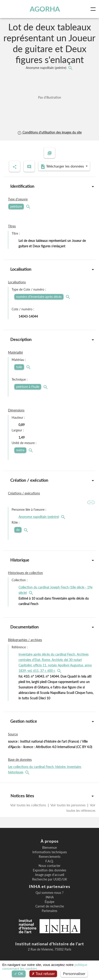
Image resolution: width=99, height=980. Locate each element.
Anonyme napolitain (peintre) (47, 68)
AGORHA (45, 9)
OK (19, 974)
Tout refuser (43, 974)
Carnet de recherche (50, 906)
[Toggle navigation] (94, 9)
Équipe (49, 902)
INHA (50, 897)
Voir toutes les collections (29, 805)
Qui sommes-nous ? (49, 893)
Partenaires (49, 911)
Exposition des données (49, 870)
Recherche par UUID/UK (50, 879)
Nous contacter (49, 866)
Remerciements (50, 857)
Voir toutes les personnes (68, 805)
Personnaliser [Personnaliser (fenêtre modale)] (74, 974)
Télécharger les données (63, 166)
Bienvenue (49, 848)
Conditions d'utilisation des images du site (49, 132)
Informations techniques (50, 852)
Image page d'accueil (50, 875)
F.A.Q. (49, 861)
